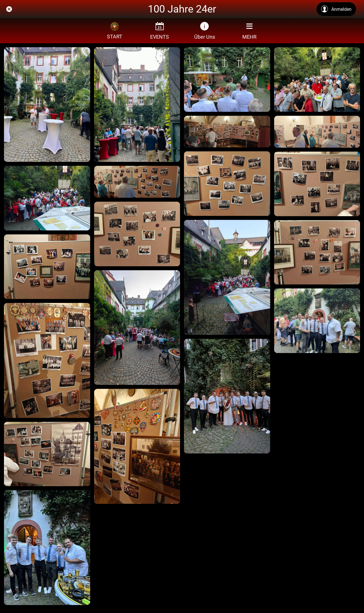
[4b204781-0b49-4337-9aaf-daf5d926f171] (137, 446)
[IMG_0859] (137, 105)
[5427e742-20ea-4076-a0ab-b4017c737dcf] (317, 184)
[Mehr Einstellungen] (249, 31)
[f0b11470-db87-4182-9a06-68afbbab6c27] (137, 182)
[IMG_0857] (317, 80)
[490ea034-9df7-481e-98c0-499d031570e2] (47, 360)
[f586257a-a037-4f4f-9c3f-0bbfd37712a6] (47, 198)
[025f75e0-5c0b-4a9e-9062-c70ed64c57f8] (317, 252)
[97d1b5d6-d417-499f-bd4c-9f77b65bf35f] (227, 277)
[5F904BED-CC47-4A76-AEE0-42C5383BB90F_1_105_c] (227, 396)
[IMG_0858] (227, 80)
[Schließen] (9, 9)
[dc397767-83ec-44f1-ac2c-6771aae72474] (317, 132)
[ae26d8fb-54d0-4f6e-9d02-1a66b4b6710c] (227, 184)
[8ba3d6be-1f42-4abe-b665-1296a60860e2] (47, 454)
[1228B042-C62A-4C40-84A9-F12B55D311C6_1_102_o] (317, 321)
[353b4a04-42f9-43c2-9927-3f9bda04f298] (137, 328)
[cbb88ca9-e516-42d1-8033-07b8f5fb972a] (137, 234)
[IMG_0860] (47, 105)
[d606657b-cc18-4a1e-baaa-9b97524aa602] (47, 267)
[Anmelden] (336, 9)
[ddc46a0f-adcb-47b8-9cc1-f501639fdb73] (227, 132)
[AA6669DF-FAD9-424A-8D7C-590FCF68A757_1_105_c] (47, 547)
